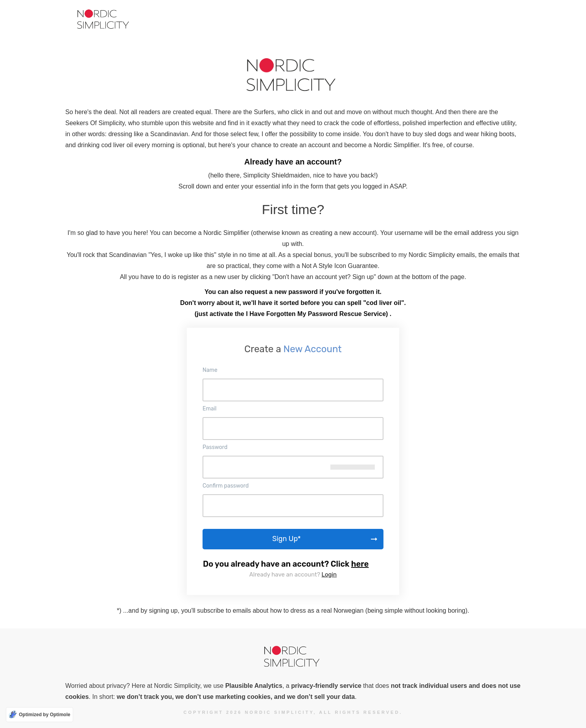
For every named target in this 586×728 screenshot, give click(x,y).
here (360, 564)
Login (329, 575)
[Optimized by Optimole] (40, 715)
